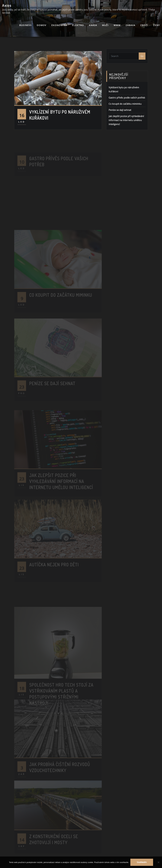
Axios (7, 5)
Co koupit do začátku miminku (125, 118)
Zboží (144, 25)
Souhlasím (142, 862)
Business (25, 25)
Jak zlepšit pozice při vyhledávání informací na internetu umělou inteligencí (126, 134)
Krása (93, 25)
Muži (105, 25)
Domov (42, 25)
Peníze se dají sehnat (120, 124)
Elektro (78, 25)
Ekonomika (59, 25)
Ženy (157, 25)
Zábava (130, 25)
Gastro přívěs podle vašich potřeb (127, 112)
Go (142, 60)
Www (117, 25)
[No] (158, 862)
